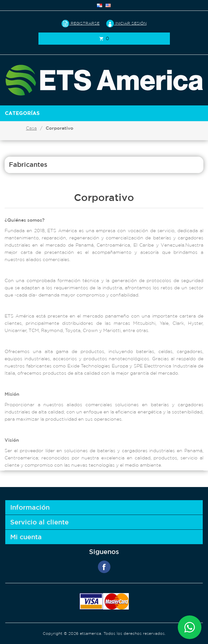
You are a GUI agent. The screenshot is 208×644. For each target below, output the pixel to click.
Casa (31, 128)
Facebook (104, 567)
